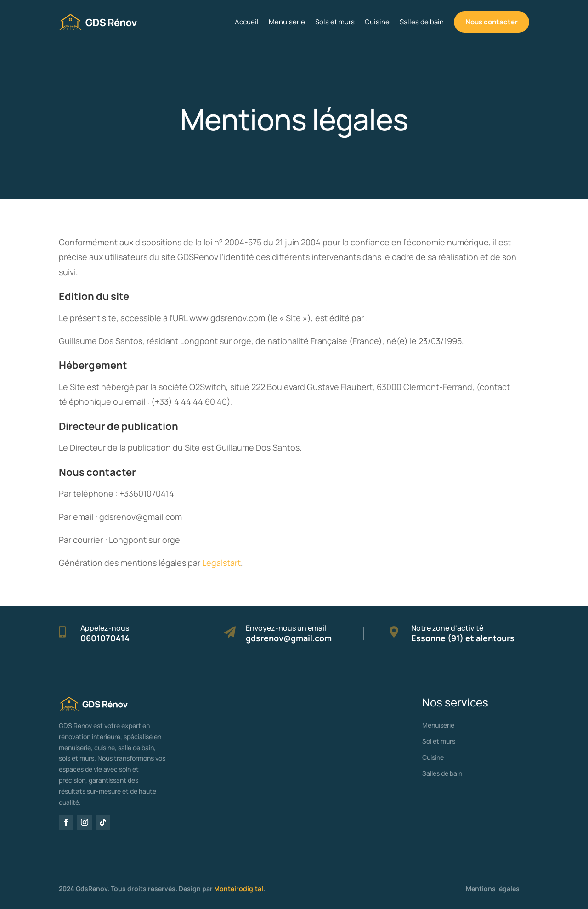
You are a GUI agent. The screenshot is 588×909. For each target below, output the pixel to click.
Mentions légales (493, 889)
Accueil (247, 22)
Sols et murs (335, 22)
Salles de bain (422, 22)
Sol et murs (439, 741)
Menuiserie (287, 22)
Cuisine (377, 22)
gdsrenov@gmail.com (289, 638)
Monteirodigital (239, 889)
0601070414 (105, 638)
